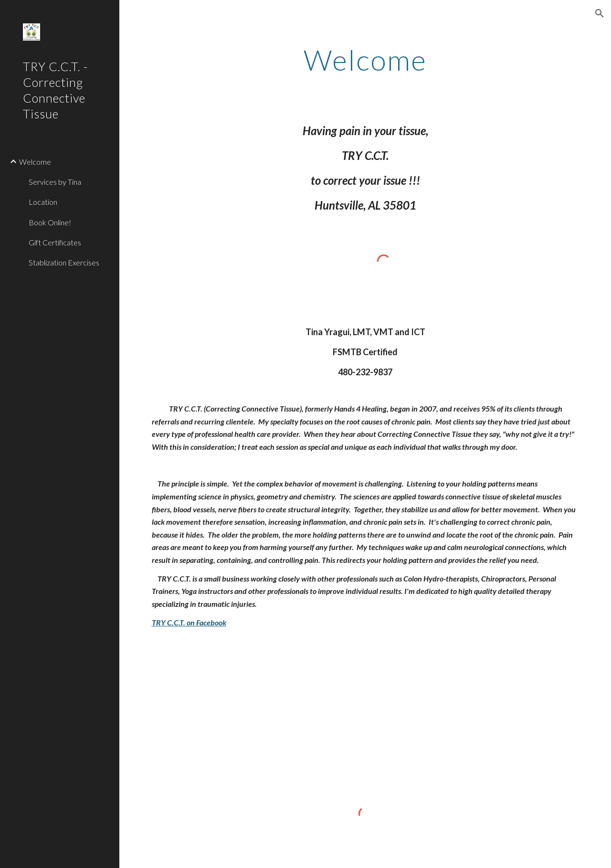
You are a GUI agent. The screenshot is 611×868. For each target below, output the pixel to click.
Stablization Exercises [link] (64, 262)
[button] (600, 13)
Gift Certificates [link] (55, 242)
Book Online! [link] (50, 222)
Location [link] (43, 202)
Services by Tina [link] (55, 182)
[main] (365, 60)
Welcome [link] (35, 162)
